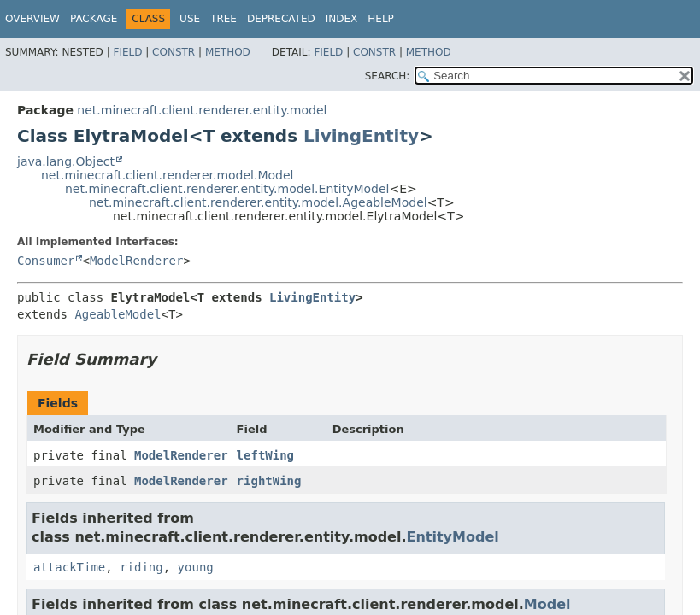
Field (127, 52)
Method (228, 52)
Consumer (46, 261)
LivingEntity (361, 136)
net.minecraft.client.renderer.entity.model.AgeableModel (258, 202)
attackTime (69, 567)
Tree (224, 19)
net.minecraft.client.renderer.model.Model (168, 175)
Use (190, 19)
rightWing (269, 481)
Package (94, 19)
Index (342, 19)
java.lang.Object (66, 161)
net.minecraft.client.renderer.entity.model (202, 110)
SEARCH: (388, 76)
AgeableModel (118, 314)
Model (547, 604)
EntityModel (453, 537)
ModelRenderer (137, 261)
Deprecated (281, 19)
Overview (32, 19)
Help (381, 19)
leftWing (265, 455)
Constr (174, 52)
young (196, 567)
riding (141, 567)
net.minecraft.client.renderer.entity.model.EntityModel (227, 189)
